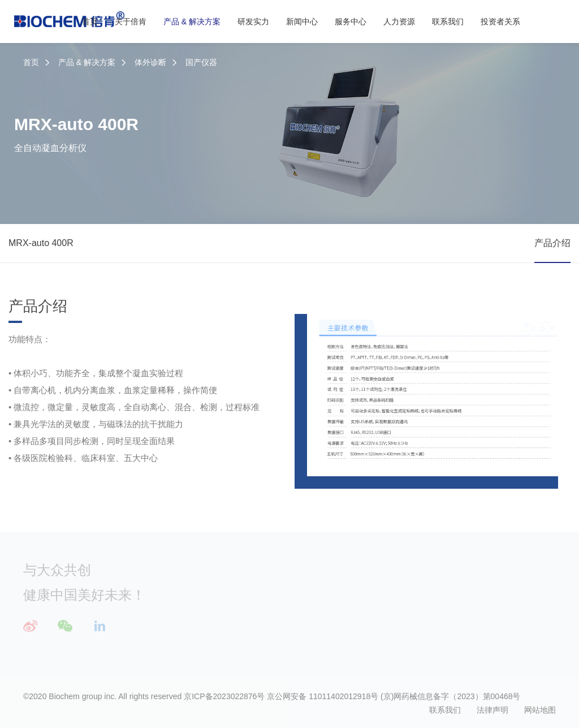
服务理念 (408, 593)
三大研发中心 (339, 593)
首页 (90, 21)
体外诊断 (150, 62)
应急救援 (253, 610)
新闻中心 (302, 21)
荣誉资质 (175, 627)
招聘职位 (486, 627)
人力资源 (399, 21)
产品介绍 (552, 243)
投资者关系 (500, 21)
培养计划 (486, 610)
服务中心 (351, 21)
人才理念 (486, 593)
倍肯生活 (486, 644)
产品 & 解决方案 (192, 21)
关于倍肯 (131, 21)
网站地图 (540, 710)
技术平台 (331, 610)
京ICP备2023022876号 (224, 696)
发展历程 (175, 610)
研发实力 (253, 21)
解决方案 (253, 627)
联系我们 (448, 21)
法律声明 (492, 710)
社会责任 (175, 644)
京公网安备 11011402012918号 (323, 696)
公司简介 (175, 593)
